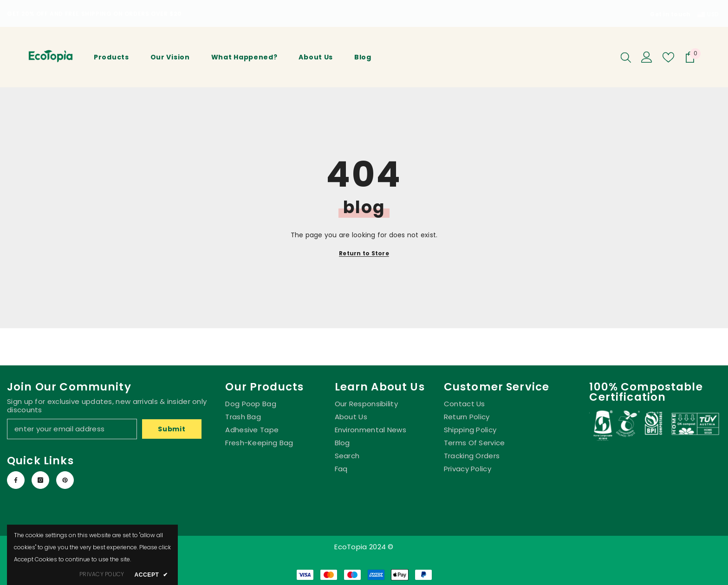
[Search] (626, 57)
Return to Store (364, 253)
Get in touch (670, 14)
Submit (172, 429)
